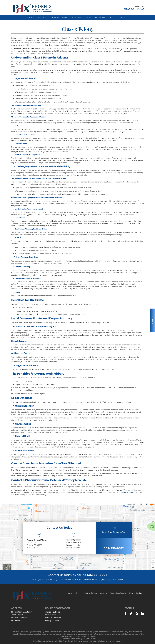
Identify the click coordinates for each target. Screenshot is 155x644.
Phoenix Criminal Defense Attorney (50, 480)
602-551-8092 (134, 9)
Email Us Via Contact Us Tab (114, 532)
